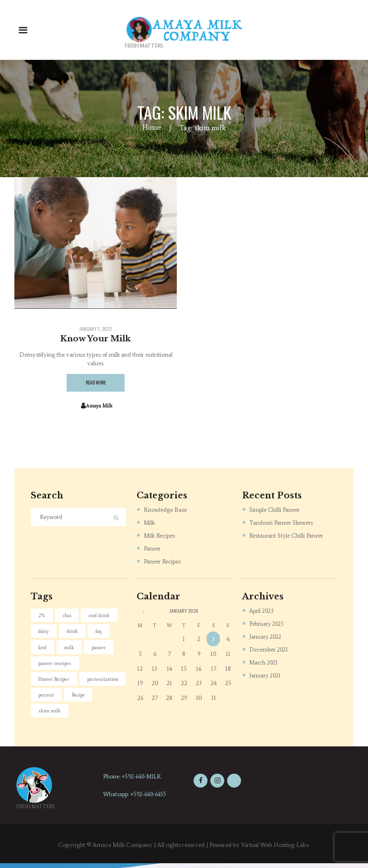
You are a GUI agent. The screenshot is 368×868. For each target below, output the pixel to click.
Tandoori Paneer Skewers (282, 523)
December (270, 650)
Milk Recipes (160, 536)
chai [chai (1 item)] (69, 616)
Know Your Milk (96, 338)
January (267, 637)
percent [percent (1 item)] (97, 698)
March (265, 663)
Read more (96, 383)
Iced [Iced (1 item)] (43, 649)
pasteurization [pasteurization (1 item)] (55, 698)
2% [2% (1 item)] (42, 616)
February (268, 624)
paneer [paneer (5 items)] (101, 649)
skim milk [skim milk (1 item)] (82, 715)
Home (152, 128)
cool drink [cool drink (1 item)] (102, 616)
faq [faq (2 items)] (102, 633)
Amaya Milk (99, 407)
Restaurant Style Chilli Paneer (287, 536)
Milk (150, 523)
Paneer (152, 549)
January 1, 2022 (96, 329)
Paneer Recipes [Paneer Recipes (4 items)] (55, 682)
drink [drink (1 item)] (75, 633)
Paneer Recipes (163, 562)
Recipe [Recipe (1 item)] (46, 715)
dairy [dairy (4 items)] (45, 633)
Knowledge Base (165, 510)
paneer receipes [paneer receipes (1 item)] (56, 665)
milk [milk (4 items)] (71, 649)
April (263, 611)
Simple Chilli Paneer (275, 510)
